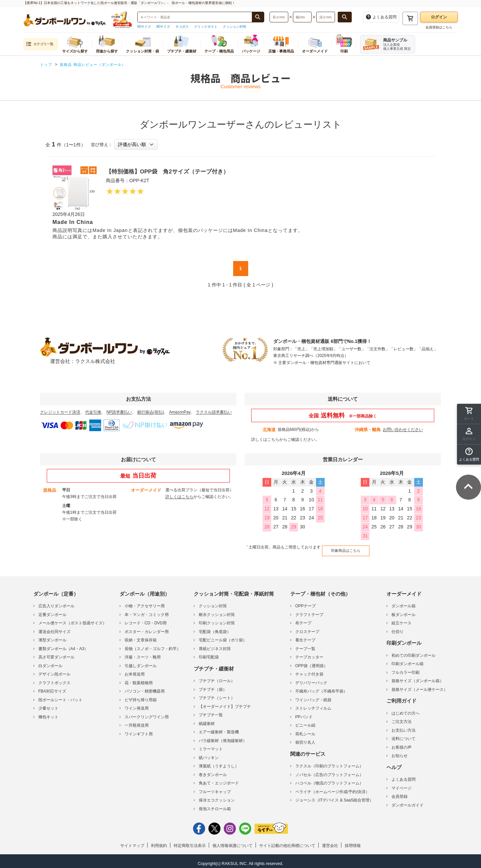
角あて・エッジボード (219, 779)
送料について (404, 734)
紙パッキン (209, 753)
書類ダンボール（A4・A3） (63, 644)
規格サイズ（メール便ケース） (420, 685)
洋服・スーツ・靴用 (143, 653)
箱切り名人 (305, 738)
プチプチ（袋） (213, 685)
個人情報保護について (232, 841)
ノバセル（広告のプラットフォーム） (329, 770)
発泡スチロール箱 (215, 804)
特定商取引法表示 (190, 841)
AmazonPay (180, 412)
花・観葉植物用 (139, 678)
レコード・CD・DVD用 (146, 619)
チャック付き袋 (309, 670)
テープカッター (309, 653)
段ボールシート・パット (60, 696)
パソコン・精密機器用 (145, 687)
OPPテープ (305, 602)
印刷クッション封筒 (217, 619)
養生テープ (305, 636)
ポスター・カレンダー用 (147, 627)
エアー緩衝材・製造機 (219, 728)
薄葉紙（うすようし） (219, 762)
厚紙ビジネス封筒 (215, 644)
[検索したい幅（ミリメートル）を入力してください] (302, 17)
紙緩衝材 (207, 719)
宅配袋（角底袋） (215, 627)
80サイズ (163, 27)
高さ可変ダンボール (56, 653)
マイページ (402, 784)
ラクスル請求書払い (214, 412)
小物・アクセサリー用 (145, 602)
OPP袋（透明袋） (311, 661)
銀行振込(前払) (151, 412)
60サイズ (144, 27)
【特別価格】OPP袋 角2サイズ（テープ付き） (178, 171)
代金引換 (93, 412)
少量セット (48, 704)
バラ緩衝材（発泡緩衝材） (223, 736)
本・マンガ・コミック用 (147, 610)
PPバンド (304, 713)
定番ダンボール (52, 610)
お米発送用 (135, 670)
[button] (469, 455)
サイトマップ (132, 841)
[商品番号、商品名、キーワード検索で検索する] (258, 17)
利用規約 (159, 841)
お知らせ (399, 751)
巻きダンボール (213, 770)
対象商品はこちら (342, 548)
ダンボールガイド (408, 801)
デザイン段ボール (54, 670)
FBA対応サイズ (52, 687)
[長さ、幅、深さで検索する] (345, 17)
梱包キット (48, 713)
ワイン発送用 (137, 704)
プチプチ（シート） (217, 694)
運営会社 (330, 841)
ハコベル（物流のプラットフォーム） (329, 779)
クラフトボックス (54, 678)
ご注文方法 (402, 717)
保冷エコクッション (217, 796)
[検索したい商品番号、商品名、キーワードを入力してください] (195, 17)
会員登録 (399, 792)
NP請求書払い (119, 412)
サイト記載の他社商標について (287, 841)
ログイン (439, 17)
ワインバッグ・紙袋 (313, 696)
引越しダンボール (141, 661)
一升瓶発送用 (137, 721)
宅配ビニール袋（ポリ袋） (223, 636)
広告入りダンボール (56, 602)
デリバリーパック (311, 678)
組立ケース (402, 619)
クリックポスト (206, 27)
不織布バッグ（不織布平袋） (321, 687)
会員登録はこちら (439, 27)
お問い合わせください (403, 429)
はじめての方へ (406, 709)
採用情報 (353, 841)
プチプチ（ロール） (217, 676)
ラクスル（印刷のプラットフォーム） (329, 762)
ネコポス (182, 27)
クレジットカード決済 (60, 412)
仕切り (397, 627)
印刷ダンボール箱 (408, 659)
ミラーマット (211, 745)
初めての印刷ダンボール (414, 651)
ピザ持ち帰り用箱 (141, 696)
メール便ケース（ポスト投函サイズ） (72, 619)
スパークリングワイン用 (147, 713)
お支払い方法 (404, 726)
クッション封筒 (234, 27)
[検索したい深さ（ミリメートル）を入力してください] (326, 17)
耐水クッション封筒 (217, 610)
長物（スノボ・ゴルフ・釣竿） (153, 644)
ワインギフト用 (139, 730)
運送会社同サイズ (54, 627)
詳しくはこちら (265, 440)
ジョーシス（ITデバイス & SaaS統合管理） (335, 796)
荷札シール (305, 730)
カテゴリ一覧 (40, 44)
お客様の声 (402, 743)
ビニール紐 (305, 721)
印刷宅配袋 (209, 653)
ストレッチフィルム (313, 704)
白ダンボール (50, 661)
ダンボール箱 (404, 602)
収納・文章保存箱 (141, 636)
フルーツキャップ (215, 787)
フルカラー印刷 (406, 668)
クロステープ (307, 627)
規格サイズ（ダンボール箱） (418, 676)
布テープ (303, 619)
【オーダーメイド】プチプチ (225, 702)
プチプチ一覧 (211, 711)
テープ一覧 (305, 644)
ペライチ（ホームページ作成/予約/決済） (333, 787)
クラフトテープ (309, 610)
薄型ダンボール (52, 636)
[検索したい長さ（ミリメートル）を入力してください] (279, 17)
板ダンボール (404, 610)
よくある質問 (404, 775)
